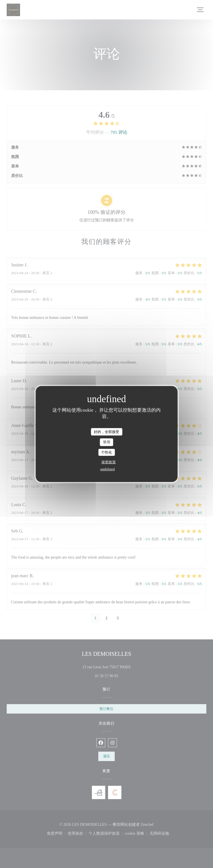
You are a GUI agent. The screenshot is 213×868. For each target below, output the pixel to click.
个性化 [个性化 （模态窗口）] (106, 452)
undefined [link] (107, 469)
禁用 (107, 442)
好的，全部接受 (106, 432)
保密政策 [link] (109, 462)
